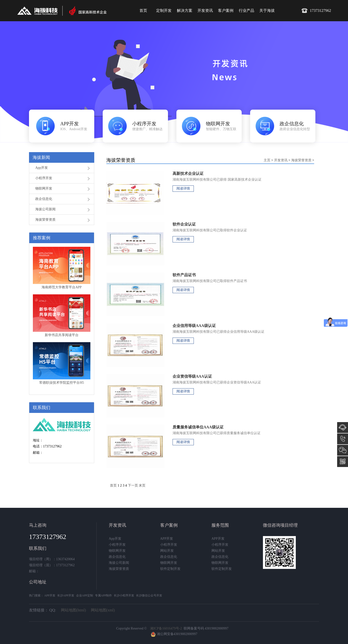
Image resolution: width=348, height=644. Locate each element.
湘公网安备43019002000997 (177, 634)
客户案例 (226, 11)
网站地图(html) (73, 610)
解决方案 (185, 11)
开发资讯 (205, 11)
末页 (142, 485)
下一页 (133, 485)
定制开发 (164, 11)
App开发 (42, 168)
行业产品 (246, 11)
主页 (267, 160)
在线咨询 (343, 428)
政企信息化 (44, 199)
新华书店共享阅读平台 (62, 335)
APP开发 (167, 539)
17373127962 (343, 439)
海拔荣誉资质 (45, 220)
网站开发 (167, 551)
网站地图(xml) (103, 610)
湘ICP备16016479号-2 (166, 628)
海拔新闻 (41, 157)
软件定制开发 (170, 569)
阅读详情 (183, 188)
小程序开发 (44, 178)
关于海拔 (267, 11)
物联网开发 (44, 188)
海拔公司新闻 (45, 209)
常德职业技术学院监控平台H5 (62, 383)
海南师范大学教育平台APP (62, 287)
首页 (143, 11)
